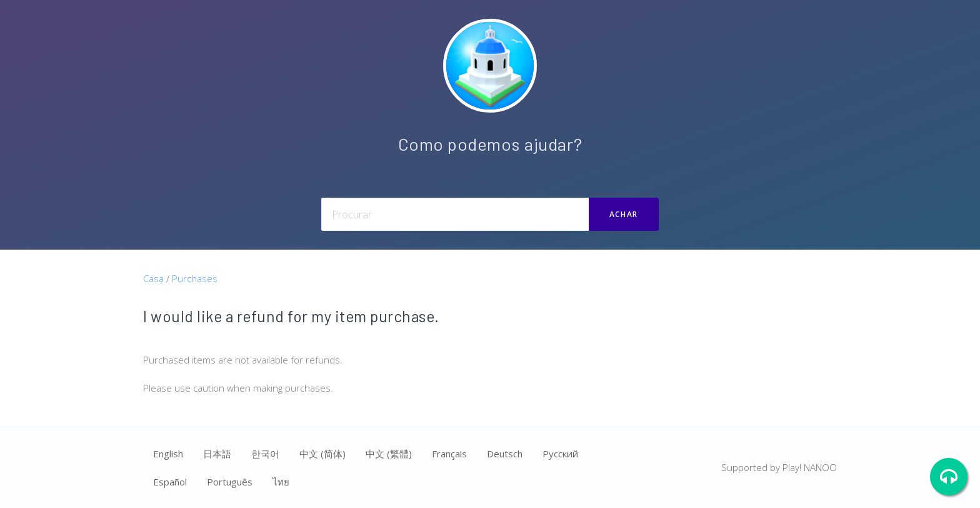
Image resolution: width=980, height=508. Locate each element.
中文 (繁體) (389, 454)
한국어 (265, 454)
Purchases (195, 278)
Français (449, 454)
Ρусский (560, 454)
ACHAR (624, 214)
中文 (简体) (322, 454)
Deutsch (505, 454)
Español (170, 482)
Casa (153, 278)
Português (230, 482)
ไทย (281, 482)
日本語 (217, 454)
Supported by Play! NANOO (779, 467)
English (168, 454)
